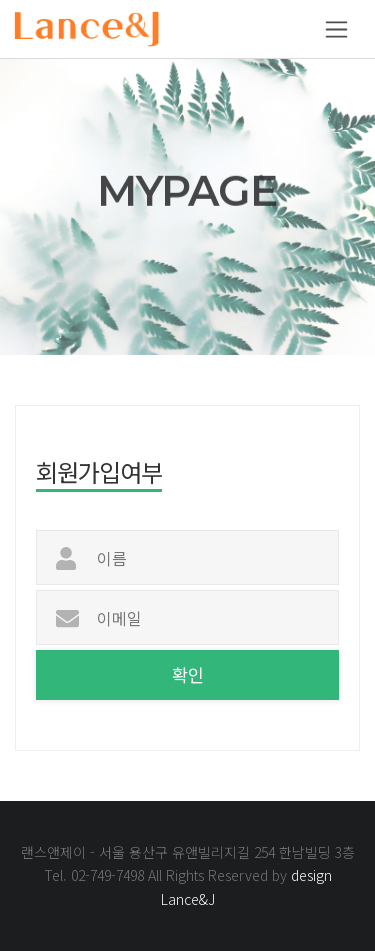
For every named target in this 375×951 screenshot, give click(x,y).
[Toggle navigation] (336, 29)
